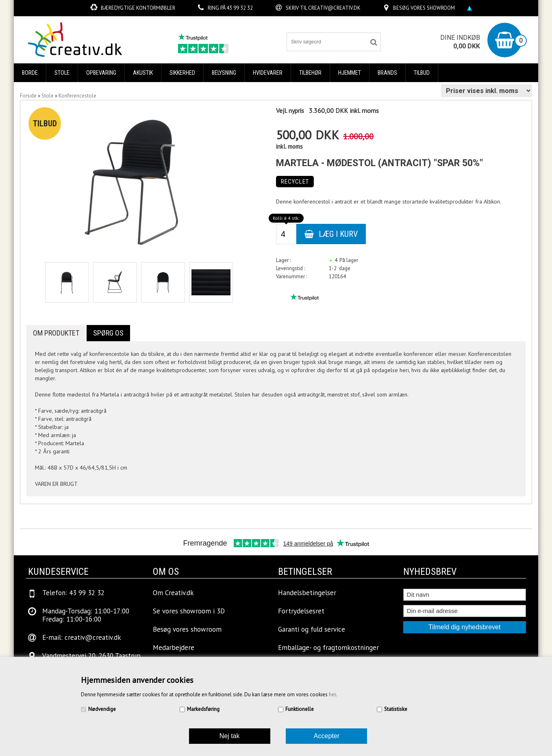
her (332, 694)
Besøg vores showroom (424, 8)
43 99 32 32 (240, 8)
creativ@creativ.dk (334, 8)
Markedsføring (203, 709)
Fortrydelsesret (301, 611)
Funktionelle (300, 709)
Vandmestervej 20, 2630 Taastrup (91, 656)
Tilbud (422, 73)
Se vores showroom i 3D (189, 611)
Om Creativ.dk (173, 593)
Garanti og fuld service (312, 629)
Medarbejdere (174, 648)
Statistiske (396, 709)
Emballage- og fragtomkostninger (328, 648)
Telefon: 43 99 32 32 (73, 593)
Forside (28, 96)
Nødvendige (102, 709)
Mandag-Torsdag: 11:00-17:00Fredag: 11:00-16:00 (86, 615)
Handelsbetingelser (307, 593)
